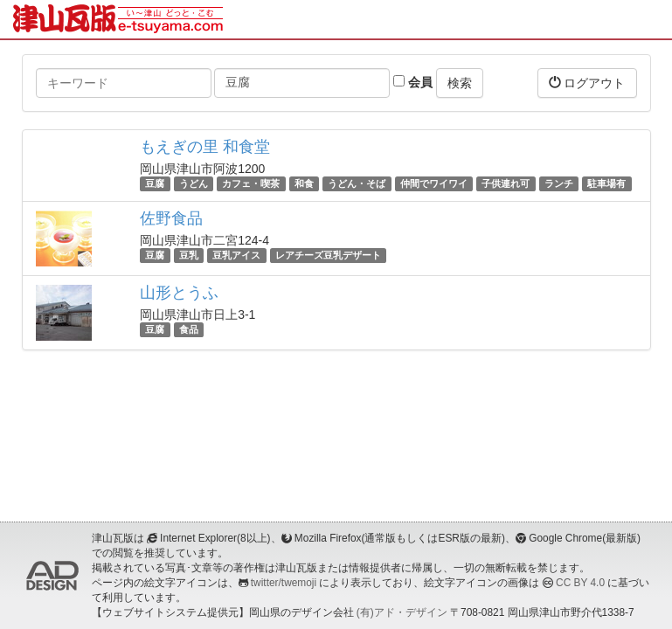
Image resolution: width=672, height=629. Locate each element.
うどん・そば (357, 183)
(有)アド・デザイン (402, 612)
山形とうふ (179, 293)
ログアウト (587, 83)
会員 (413, 82)
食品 (189, 329)
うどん (194, 183)
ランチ (559, 183)
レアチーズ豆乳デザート (328, 255)
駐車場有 (606, 183)
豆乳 (189, 255)
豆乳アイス (236, 255)
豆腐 (155, 183)
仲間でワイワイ (434, 183)
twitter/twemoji (284, 583)
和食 (304, 183)
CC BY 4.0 (580, 583)
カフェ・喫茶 (251, 183)
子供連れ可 (506, 183)
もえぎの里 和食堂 (205, 147)
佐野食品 (171, 218)
